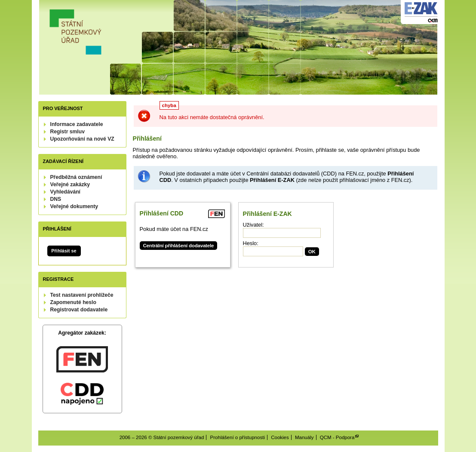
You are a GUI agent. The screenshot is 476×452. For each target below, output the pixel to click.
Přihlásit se (64, 251)
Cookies (280, 437)
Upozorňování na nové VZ (82, 139)
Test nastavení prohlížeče (82, 295)
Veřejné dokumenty (74, 206)
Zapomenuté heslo (73, 302)
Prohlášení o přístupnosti (238, 437)
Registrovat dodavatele (79, 310)
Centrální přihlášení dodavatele (179, 246)
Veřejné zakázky (70, 184)
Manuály (304, 437)
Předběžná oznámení (76, 177)
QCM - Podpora (337, 437)
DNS (56, 199)
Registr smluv (68, 132)
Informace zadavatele (77, 124)
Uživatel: (253, 225)
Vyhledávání (66, 192)
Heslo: (251, 243)
